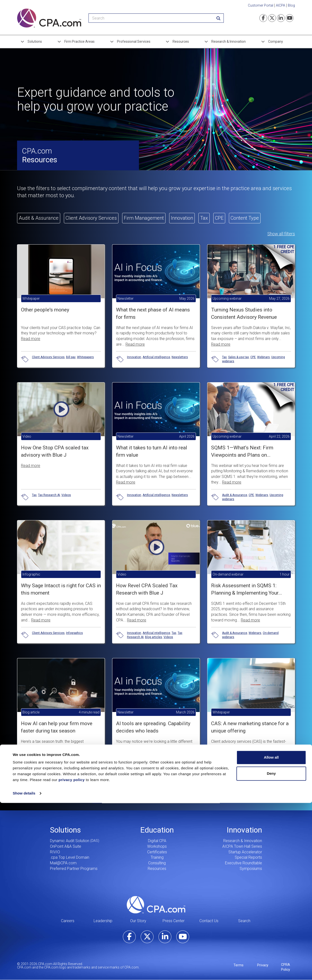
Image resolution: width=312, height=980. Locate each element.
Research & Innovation (229, 41)
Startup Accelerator (245, 852)
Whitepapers (85, 357)
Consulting (157, 863)
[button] (61, 436)
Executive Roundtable (244, 863)
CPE (253, 357)
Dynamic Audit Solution (70, 841)
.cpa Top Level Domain (70, 857)
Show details (24, 970)
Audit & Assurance (235, 495)
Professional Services (134, 41)
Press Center (174, 921)
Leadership (103, 921)
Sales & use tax (239, 357)
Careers (68, 921)
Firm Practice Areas (79, 41)
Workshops (157, 846)
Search (244, 921)
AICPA (281, 5)
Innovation (134, 357)
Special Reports (248, 857)
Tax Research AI (49, 495)
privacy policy (72, 957)
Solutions (35, 41)
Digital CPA (157, 841)
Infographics (74, 633)
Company (276, 41)
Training (157, 857)
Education (157, 830)
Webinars (263, 357)
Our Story (138, 921)
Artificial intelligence (156, 357)
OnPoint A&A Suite (66, 846)
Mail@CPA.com (63, 863)
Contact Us (209, 921)
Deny (271, 950)
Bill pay (71, 357)
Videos (66, 495)
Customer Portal (261, 5)
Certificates (157, 852)
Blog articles (154, 637)
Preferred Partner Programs (74, 869)
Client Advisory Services (48, 357)
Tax (224, 357)
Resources (181, 41)
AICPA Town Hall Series (242, 846)
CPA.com (156, 905)
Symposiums (251, 869)
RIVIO (55, 852)
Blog (291, 5)
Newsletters (180, 357)
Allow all (271, 934)
